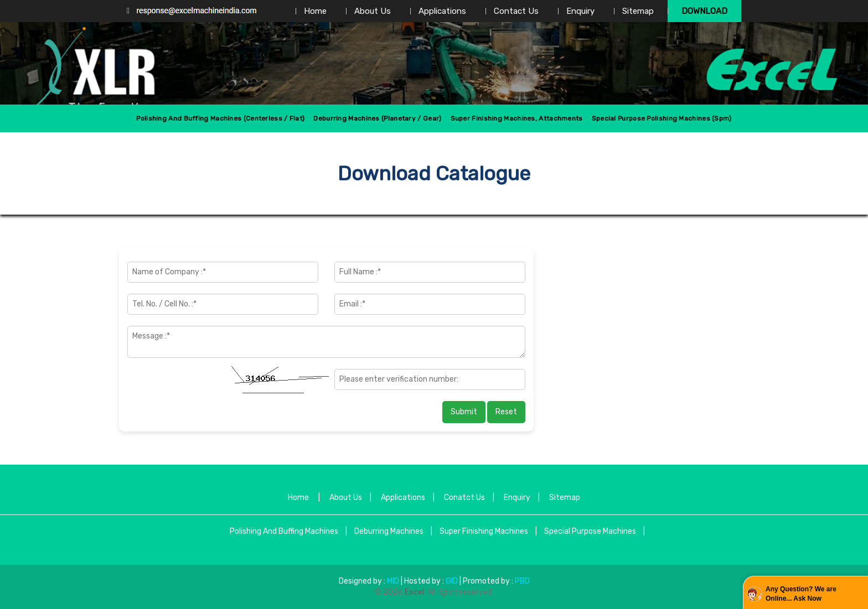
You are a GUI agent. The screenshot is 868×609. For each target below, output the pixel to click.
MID (392, 581)
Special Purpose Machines (590, 531)
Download (704, 11)
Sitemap (638, 11)
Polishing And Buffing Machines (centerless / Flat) (220, 118)
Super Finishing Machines (484, 531)
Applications (442, 11)
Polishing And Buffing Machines (284, 531)
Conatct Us (464, 498)
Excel (414, 592)
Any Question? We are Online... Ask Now (801, 594)
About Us (373, 11)
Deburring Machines (389, 531)
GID (452, 581)
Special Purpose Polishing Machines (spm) (662, 118)
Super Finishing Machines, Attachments (517, 118)
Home (315, 11)
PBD (522, 581)
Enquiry (580, 11)
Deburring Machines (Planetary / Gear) (377, 118)
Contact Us (516, 11)
